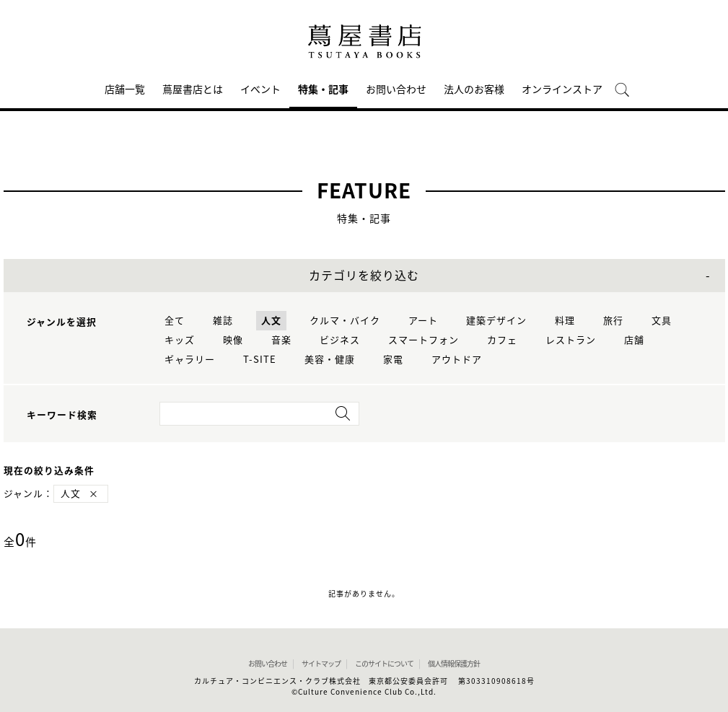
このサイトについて (384, 664)
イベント (260, 89)
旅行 (613, 321)
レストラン (571, 340)
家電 (393, 360)
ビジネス (340, 340)
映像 (233, 340)
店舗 (634, 340)
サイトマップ (321, 664)
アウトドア (457, 360)
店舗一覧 (125, 89)
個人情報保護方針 (454, 664)
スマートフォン (424, 340)
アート (423, 321)
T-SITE (260, 360)
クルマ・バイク (345, 321)
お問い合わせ (396, 89)
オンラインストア (562, 89)
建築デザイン (496, 321)
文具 (662, 321)
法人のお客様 (474, 89)
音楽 (281, 340)
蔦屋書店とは (193, 89)
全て (175, 321)
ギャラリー (190, 360)
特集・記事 (323, 89)
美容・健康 (330, 360)
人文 (271, 321)
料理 (565, 321)
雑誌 (223, 321)
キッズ (180, 340)
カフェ (502, 340)
